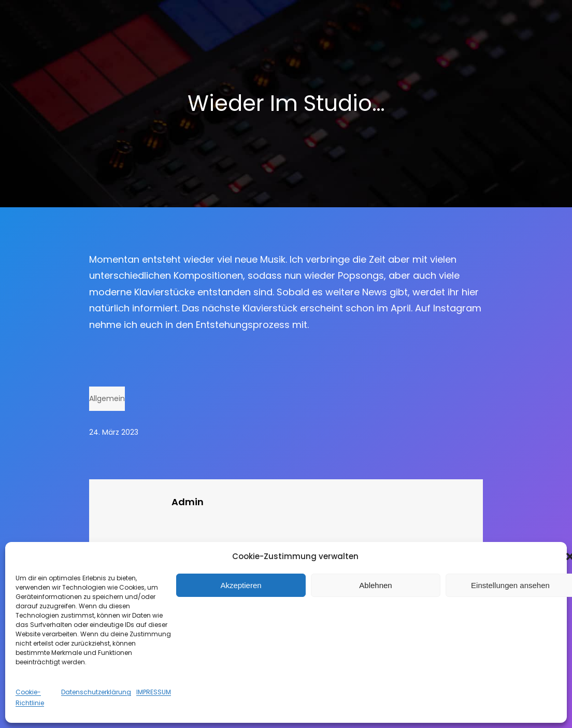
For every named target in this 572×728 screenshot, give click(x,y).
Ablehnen (375, 585)
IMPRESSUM (154, 692)
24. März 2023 (114, 432)
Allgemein (107, 398)
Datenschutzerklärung (96, 692)
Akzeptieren (241, 585)
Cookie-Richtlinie (30, 697)
